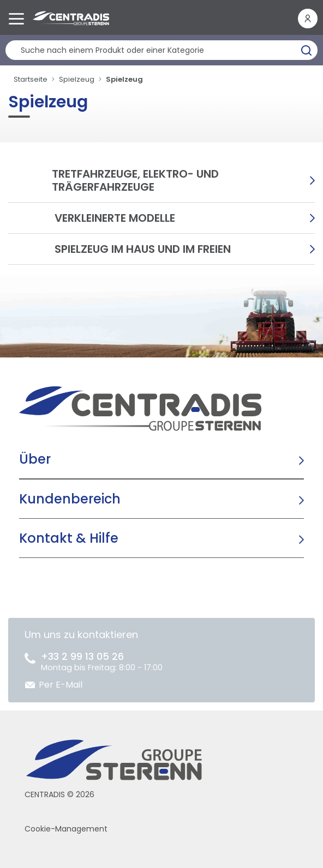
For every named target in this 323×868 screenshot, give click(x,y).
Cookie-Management (66, 829)
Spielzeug (77, 79)
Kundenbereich (70, 499)
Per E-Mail (61, 685)
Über (35, 459)
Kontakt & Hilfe (69, 538)
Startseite (31, 79)
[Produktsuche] (161, 50)
